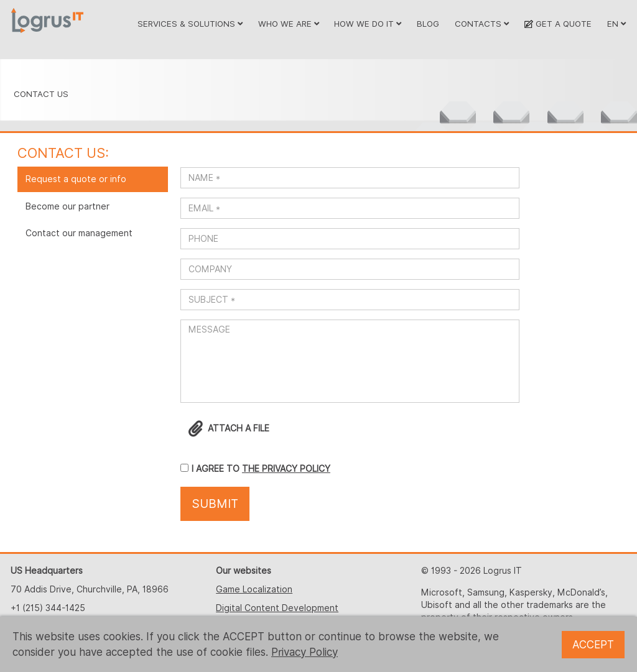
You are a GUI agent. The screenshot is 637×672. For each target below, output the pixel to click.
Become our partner (67, 206)
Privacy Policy (305, 652)
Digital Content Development (277, 608)
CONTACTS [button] (482, 24)
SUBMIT (215, 504)
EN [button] (616, 24)
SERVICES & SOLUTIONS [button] (190, 24)
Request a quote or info (76, 179)
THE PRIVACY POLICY (286, 469)
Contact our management (79, 233)
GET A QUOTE (558, 24)
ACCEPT (593, 645)
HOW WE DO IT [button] (368, 24)
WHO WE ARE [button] (289, 24)
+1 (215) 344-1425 (48, 608)
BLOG (428, 24)
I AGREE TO (217, 469)
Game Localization (254, 589)
